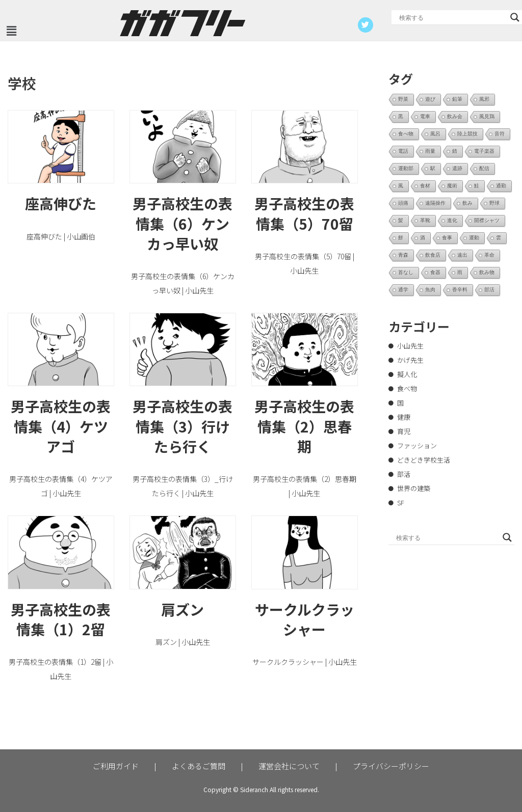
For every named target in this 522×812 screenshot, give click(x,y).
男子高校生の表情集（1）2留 (61, 619)
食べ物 (406, 134)
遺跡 (457, 168)
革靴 (425, 220)
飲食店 (433, 255)
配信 (484, 168)
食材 (425, 186)
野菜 (403, 99)
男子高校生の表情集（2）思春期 (304, 426)
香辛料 (460, 290)
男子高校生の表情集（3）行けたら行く (182, 426)
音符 (500, 134)
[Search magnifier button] (515, 17)
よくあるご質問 (199, 766)
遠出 (462, 255)
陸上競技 (467, 134)
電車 (425, 116)
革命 (489, 255)
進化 (452, 220)
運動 (474, 238)
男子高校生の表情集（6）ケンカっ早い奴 (182, 223)
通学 (403, 290)
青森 (403, 255)
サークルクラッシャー (305, 619)
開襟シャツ (487, 220)
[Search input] (452, 17)
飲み (467, 203)
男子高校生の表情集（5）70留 (304, 213)
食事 (447, 238)
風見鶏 (487, 116)
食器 (435, 272)
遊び (430, 99)
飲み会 (455, 116)
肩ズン (182, 609)
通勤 (501, 186)
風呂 (435, 134)
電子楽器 (484, 151)
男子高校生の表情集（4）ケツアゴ (61, 426)
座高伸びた (61, 203)
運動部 (406, 168)
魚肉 (430, 290)
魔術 (452, 186)
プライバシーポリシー (391, 766)
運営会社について (289, 766)
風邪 (484, 99)
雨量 (430, 151)
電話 (403, 151)
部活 (489, 290)
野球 (494, 203)
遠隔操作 (435, 203)
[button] (11, 31)
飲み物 (487, 272)
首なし (406, 272)
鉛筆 (457, 99)
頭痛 (403, 203)
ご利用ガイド (116, 766)
